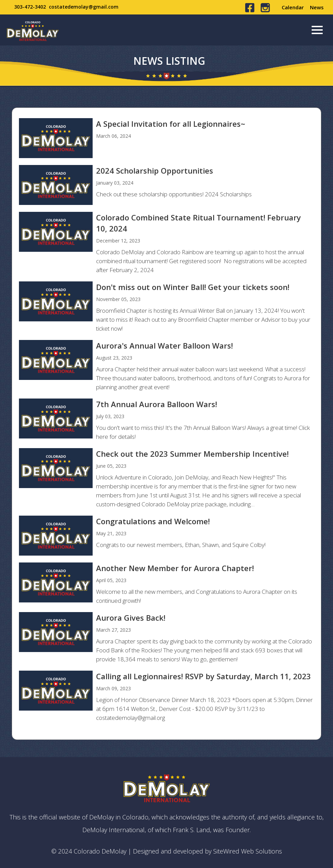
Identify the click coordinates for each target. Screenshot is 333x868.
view (166, 138)
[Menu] (317, 30)
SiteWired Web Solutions (248, 851)
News (317, 7)
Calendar (293, 7)
